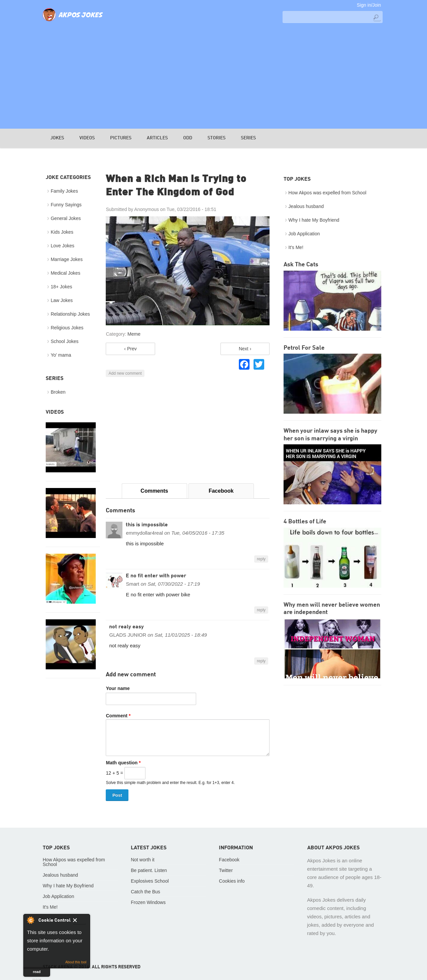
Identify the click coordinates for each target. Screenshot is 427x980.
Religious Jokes (67, 328)
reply (261, 559)
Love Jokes (63, 246)
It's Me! (296, 247)
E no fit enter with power (156, 576)
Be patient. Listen (149, 870)
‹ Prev (130, 349)
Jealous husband (306, 206)
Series (248, 138)
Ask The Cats (301, 265)
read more (37, 973)
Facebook (221, 491)
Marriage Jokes (67, 259)
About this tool (76, 962)
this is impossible (147, 525)
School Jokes (65, 341)
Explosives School (150, 881)
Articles (157, 138)
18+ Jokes (61, 287)
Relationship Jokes (70, 314)
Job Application (304, 234)
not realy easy (126, 627)
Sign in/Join (369, 5)
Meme (134, 334)
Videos (87, 138)
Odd (188, 138)
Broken (58, 392)
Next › (245, 349)
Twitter (226, 870)
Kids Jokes (62, 232)
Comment (118, 716)
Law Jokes (62, 300)
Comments (154, 491)
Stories (217, 138)
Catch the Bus (145, 892)
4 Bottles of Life (305, 522)
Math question (123, 763)
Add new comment (125, 373)
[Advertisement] (213, 75)
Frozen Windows (148, 902)
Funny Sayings (66, 205)
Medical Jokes (66, 273)
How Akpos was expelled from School (327, 193)
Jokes (57, 138)
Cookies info (232, 881)
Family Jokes (64, 191)
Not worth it (143, 860)
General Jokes (66, 218)
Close (80, 921)
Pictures (121, 138)
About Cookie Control (30, 920)
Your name (118, 688)
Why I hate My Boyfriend (314, 220)
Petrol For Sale (304, 348)
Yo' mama (61, 355)
